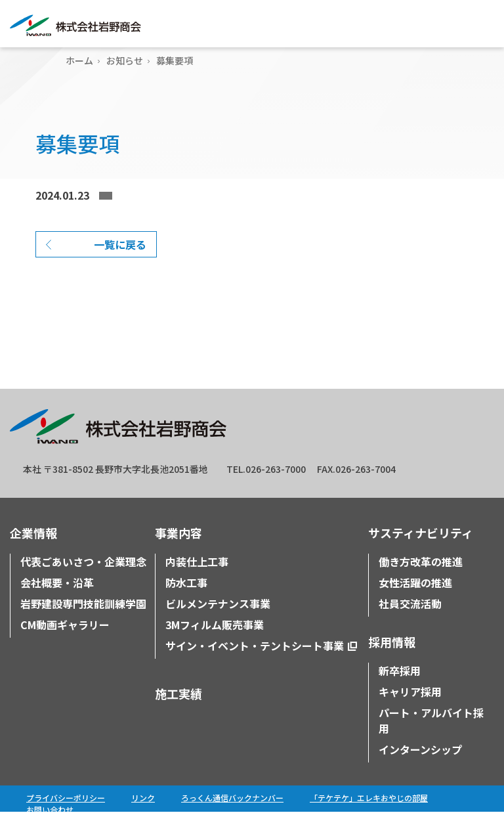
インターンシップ (420, 776)
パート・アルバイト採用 (431, 747)
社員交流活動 (410, 630)
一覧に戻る (120, 271)
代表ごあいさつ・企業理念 (83, 588)
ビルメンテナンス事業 (218, 630)
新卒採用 (400, 697)
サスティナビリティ (421, 559)
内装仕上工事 (197, 588)
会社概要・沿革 (57, 609)
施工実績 (178, 720)
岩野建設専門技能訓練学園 (83, 630)
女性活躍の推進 (415, 609)
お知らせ (125, 60)
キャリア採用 (410, 718)
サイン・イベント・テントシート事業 (255, 672)
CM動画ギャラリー (65, 651)
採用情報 (392, 668)
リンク (143, 824)
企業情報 (33, 559)
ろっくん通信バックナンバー (232, 824)
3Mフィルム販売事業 (215, 651)
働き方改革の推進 (421, 588)
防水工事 (186, 609)
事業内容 (178, 559)
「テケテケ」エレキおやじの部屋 (369, 824)
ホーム (79, 60)
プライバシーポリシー (66, 824)
